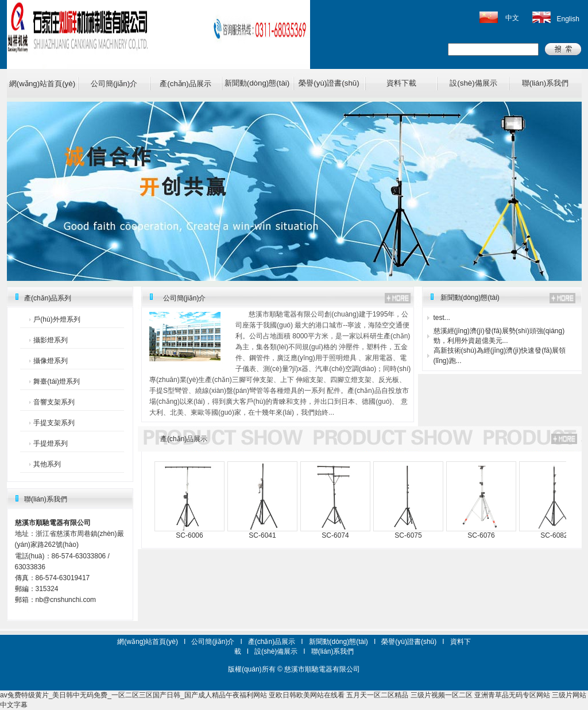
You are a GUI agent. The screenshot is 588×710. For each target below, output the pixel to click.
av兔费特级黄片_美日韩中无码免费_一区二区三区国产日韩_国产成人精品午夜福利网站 (134, 695)
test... (442, 318)
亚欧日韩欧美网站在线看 (307, 695)
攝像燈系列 (51, 361)
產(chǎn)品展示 (185, 84)
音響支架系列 (54, 402)
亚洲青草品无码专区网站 (512, 695)
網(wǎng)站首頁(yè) (42, 84)
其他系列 (47, 464)
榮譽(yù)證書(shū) (329, 83)
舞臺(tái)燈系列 (57, 381)
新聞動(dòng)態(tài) (257, 83)
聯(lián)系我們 (546, 83)
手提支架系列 (54, 423)
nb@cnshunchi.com (66, 600)
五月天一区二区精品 (377, 695)
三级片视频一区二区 (442, 695)
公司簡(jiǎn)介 (114, 84)
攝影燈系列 (51, 340)
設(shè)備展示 (473, 83)
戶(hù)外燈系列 (57, 319)
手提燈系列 (51, 443)
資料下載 (401, 83)
